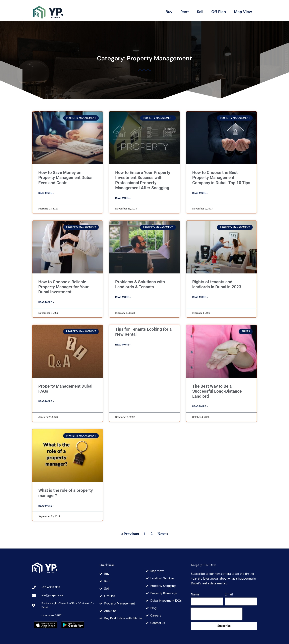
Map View (243, 12)
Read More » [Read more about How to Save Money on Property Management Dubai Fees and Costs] (46, 193)
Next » (163, 534)
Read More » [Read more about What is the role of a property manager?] (46, 506)
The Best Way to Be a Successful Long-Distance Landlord (217, 391)
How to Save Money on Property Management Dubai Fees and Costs (65, 178)
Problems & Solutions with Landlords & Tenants (140, 284)
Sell (200, 12)
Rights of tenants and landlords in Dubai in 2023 (217, 284)
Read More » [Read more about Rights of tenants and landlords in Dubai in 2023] (200, 297)
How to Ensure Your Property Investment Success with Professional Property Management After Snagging (143, 180)
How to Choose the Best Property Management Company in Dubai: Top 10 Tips (221, 178)
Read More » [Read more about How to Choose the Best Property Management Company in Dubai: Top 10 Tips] (200, 193)
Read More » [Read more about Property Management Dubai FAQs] (46, 401)
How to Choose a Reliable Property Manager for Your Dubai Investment (64, 287)
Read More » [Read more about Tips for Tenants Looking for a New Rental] (123, 345)
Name (195, 595)
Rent (185, 12)
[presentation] (217, 614)
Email (229, 595)
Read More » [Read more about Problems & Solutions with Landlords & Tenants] (123, 297)
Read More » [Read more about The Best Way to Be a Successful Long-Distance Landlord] (200, 406)
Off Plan (219, 12)
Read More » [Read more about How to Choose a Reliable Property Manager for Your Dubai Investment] (46, 302)
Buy (169, 12)
